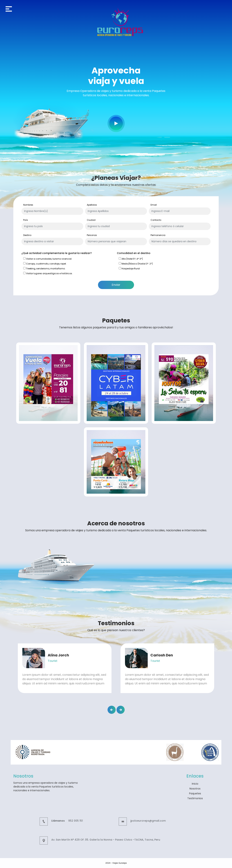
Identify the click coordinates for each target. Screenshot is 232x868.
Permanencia (158, 235)
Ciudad (91, 220)
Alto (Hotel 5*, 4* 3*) (131, 259)
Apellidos (92, 205)
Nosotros (195, 789)
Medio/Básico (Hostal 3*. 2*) (136, 264)
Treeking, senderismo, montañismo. (44, 269)
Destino (27, 235)
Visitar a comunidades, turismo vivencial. (48, 259)
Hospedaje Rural (129, 269)
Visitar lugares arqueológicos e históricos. (48, 273)
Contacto (156, 220)
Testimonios (195, 798)
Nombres (28, 205)
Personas (92, 235)
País (26, 220)
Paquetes (195, 793)
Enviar (116, 285)
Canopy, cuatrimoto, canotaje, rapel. (45, 264)
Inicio (195, 784)
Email (154, 205)
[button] (112, 710)
